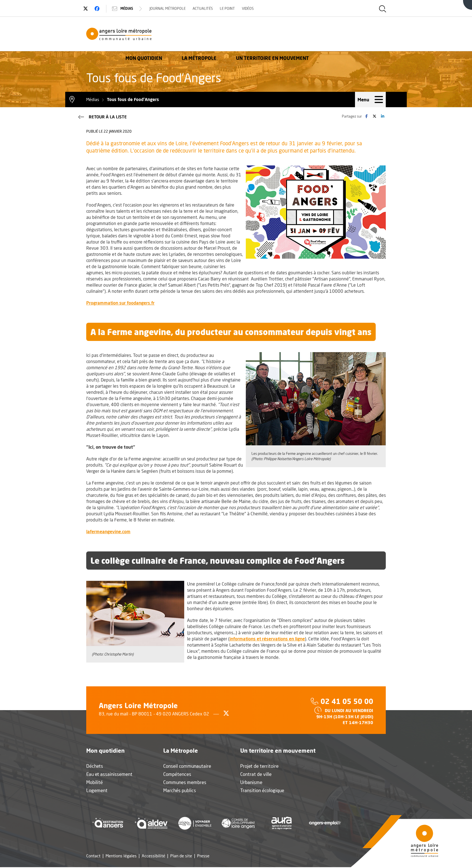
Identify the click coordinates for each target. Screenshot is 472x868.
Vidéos (251, 8)
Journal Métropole (171, 8)
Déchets (95, 767)
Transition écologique (262, 791)
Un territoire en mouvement (349, 35)
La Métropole (276, 35)
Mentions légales (121, 857)
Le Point (231, 8)
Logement (97, 791)
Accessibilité (153, 857)
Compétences (177, 775)
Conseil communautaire (187, 767)
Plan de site (181, 857)
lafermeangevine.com (108, 532)
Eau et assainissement (109, 775)
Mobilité (94, 783)
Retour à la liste (102, 117)
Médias (131, 9)
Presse (203, 857)
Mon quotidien (221, 35)
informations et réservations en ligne (267, 639)
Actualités (206, 8)
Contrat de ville (256, 775)
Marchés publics (180, 791)
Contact (93, 857)
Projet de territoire (259, 767)
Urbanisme (251, 783)
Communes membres (185, 783)
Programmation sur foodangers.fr (120, 303)
